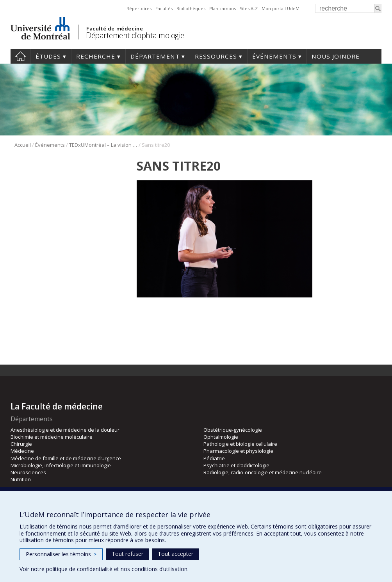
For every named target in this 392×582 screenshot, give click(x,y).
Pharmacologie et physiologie (238, 451)
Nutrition (21, 479)
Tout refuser (127, 554)
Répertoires (139, 8)
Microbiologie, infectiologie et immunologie (61, 465)
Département (155, 56)
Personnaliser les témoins (61, 554)
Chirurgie (21, 444)
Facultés (164, 8)
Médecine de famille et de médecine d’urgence (66, 458)
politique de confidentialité (79, 569)
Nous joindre (336, 56)
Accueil (20, 56)
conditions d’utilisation (159, 569)
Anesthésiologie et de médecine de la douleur (65, 430)
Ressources (216, 56)
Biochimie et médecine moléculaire (52, 437)
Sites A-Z (249, 8)
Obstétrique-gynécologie (233, 430)
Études (48, 56)
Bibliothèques (191, 8)
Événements (274, 56)
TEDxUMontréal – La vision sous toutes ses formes (103, 145)
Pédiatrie (214, 458)
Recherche (96, 56)
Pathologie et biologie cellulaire (240, 444)
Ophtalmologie (221, 437)
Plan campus (223, 8)
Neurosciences (28, 472)
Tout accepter (176, 554)
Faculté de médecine (115, 28)
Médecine (22, 451)
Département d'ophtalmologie (135, 35)
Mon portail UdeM (281, 8)
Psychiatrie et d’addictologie (236, 465)
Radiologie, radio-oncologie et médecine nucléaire (263, 472)
